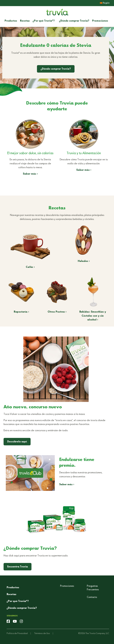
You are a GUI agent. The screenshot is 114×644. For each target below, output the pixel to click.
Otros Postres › (57, 312)
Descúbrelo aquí (17, 442)
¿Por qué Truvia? (44, 21)
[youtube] (15, 622)
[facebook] (8, 622)
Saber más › (30, 174)
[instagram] (21, 622)
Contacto (92, 597)
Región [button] (105, 3)
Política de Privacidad (17, 633)
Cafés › (30, 267)
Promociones (100, 21)
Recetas (25, 21)
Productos (11, 21)
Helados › (84, 261)
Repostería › (21, 312)
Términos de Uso (42, 633)
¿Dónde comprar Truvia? (74, 21)
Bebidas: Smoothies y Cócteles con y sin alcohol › (93, 316)
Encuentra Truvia (18, 567)
